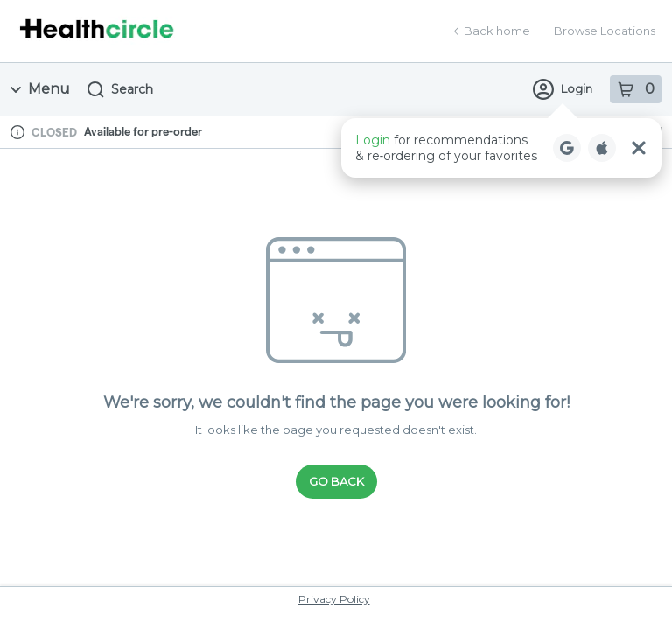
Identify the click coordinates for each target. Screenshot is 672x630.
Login (563, 89)
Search (120, 90)
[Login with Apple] (602, 148)
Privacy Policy (334, 599)
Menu (40, 89)
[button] (501, 148)
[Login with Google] (567, 148)
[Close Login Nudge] (639, 148)
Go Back (336, 481)
